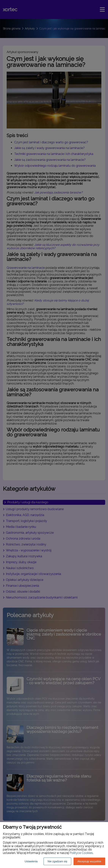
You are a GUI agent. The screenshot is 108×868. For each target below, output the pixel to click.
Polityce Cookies (81, 853)
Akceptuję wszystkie (89, 861)
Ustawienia (31, 861)
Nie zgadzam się (57, 861)
